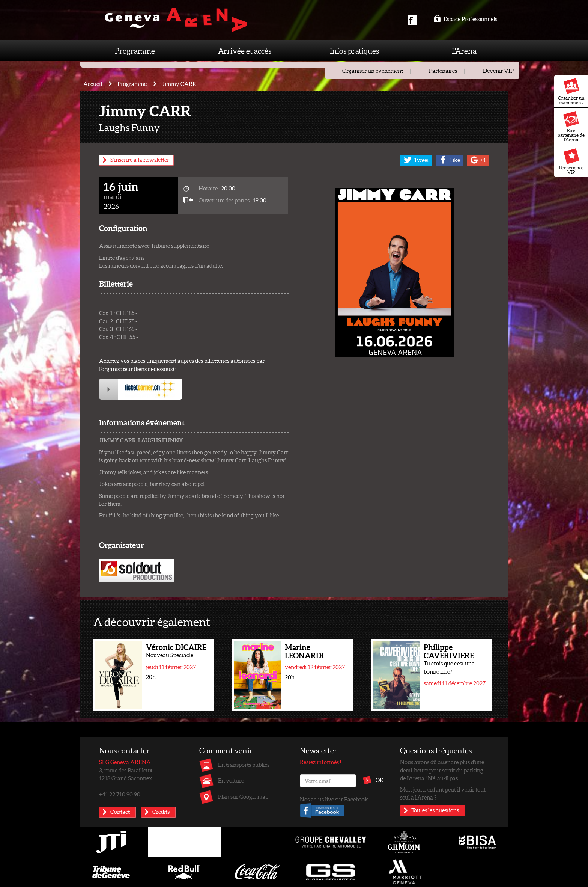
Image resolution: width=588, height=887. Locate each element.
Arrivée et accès (245, 51)
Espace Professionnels (465, 19)
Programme (135, 51)
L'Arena (464, 51)
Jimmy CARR (179, 84)
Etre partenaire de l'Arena (571, 127)
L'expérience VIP (571, 161)
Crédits (161, 812)
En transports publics (244, 765)
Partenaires (443, 71)
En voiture (231, 780)
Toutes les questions (435, 810)
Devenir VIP (498, 71)
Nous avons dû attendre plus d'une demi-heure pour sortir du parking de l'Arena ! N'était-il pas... (442, 770)
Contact (120, 812)
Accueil (93, 84)
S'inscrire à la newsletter (140, 160)
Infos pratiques (354, 51)
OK (380, 780)
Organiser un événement (571, 92)
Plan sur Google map (243, 796)
